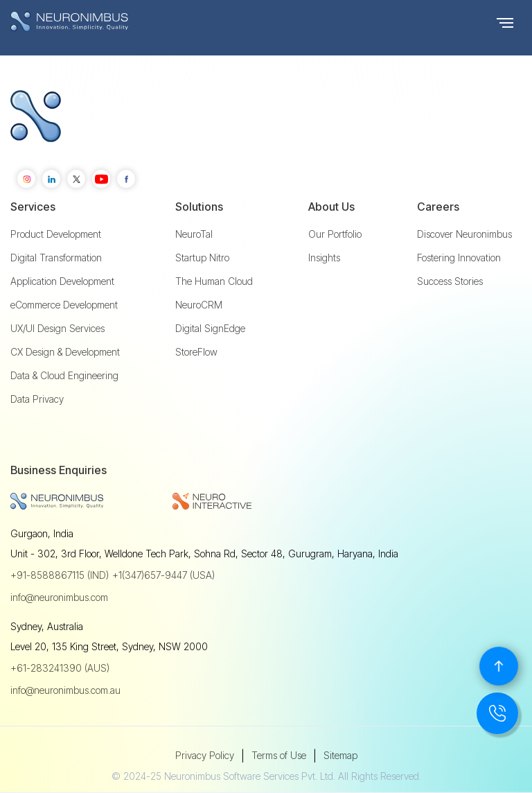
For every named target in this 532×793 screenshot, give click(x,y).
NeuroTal (194, 234)
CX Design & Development (65, 352)
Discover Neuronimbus (464, 234)
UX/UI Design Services (57, 329)
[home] (97, 21)
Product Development (56, 234)
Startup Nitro (202, 258)
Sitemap (340, 755)
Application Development (62, 281)
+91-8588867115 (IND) (60, 575)
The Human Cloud (214, 281)
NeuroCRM (199, 305)
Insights (324, 258)
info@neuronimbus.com (59, 597)
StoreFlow (196, 352)
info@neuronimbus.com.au (65, 690)
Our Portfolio (335, 234)
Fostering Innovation (459, 258)
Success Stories (450, 281)
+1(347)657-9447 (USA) (163, 575)
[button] (505, 21)
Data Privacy (37, 399)
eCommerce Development (64, 305)
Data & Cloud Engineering (64, 376)
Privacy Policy (205, 755)
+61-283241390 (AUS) (60, 668)
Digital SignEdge (210, 329)
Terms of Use (279, 755)
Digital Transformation (56, 258)
